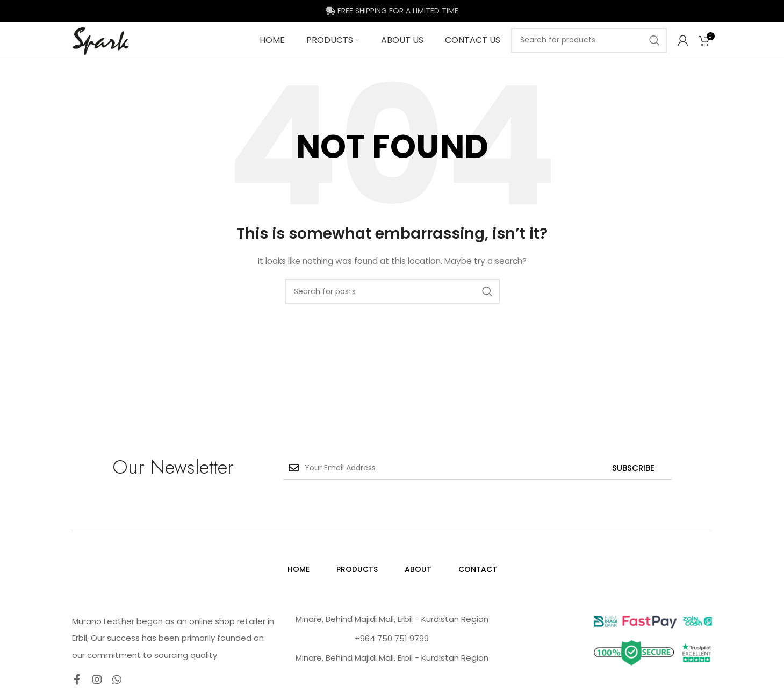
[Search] (589, 51)
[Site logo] (118, 50)
